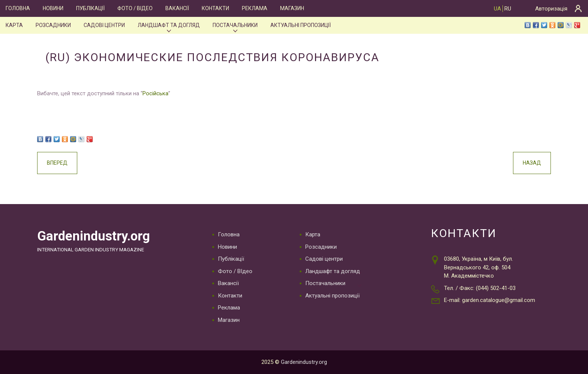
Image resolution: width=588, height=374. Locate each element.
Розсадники (53, 25)
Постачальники (235, 25)
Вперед (57, 163)
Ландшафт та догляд (169, 25)
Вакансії (177, 8)
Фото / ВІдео (135, 8)
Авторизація (551, 9)
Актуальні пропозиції (301, 25)
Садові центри (104, 25)
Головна (18, 8)
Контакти (215, 8)
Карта (14, 25)
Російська (155, 93)
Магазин (292, 8)
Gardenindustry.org (94, 236)
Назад (532, 163)
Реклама (255, 8)
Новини (53, 8)
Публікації (90, 8)
